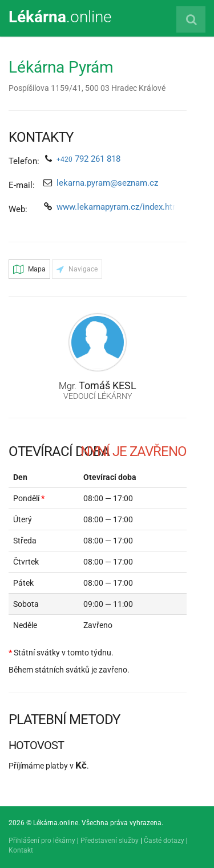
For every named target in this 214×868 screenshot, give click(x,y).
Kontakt (21, 850)
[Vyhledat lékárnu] (191, 19)
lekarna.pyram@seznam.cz (107, 183)
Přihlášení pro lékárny (42, 841)
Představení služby (110, 841)
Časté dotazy (164, 841)
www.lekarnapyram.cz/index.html (119, 207)
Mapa (29, 269)
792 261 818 (88, 159)
